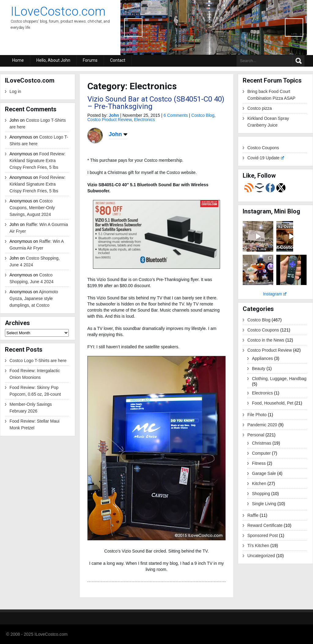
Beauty (259, 368)
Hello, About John (53, 60)
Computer (261, 453)
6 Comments (176, 115)
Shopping (261, 494)
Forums (90, 60)
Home (18, 60)
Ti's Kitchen (258, 546)
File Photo (257, 415)
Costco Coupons (263, 148)
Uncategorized (261, 556)
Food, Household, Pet (272, 403)
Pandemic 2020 (262, 425)
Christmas (261, 443)
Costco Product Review (110, 120)
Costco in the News (266, 340)
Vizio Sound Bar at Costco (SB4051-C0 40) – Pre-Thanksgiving (156, 103)
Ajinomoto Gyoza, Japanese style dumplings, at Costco (34, 298)
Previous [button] (133, 28)
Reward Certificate (265, 525)
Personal (256, 435)
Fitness (259, 463)
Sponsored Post (263, 535)
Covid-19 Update (265, 158)
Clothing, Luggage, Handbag (279, 379)
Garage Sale (264, 473)
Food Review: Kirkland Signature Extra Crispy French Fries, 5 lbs (37, 161)
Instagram (274, 294)
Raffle (253, 515)
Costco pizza (260, 108)
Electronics (144, 120)
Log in (15, 91)
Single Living (264, 504)
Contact (118, 60)
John (114, 115)
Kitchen (259, 483)
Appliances (262, 358)
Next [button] (294, 28)
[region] (214, 28)
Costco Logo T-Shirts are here (38, 361)
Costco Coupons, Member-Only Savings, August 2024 (32, 208)
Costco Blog (203, 115)
